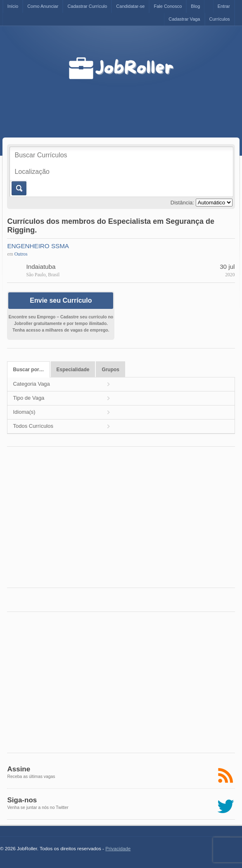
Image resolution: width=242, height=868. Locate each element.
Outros (21, 254)
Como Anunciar (43, 6)
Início (13, 6)
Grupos (110, 370)
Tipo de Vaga (28, 398)
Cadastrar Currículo (87, 6)
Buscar (18, 188)
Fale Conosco (168, 6)
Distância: (182, 203)
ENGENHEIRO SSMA (38, 246)
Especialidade (73, 370)
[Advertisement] (143, 101)
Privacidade (118, 848)
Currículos (220, 19)
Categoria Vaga (31, 384)
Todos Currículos (33, 426)
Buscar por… (28, 370)
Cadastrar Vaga (184, 19)
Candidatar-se (130, 6)
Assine (19, 769)
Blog (195, 6)
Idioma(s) (24, 412)
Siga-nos (22, 800)
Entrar (224, 6)
